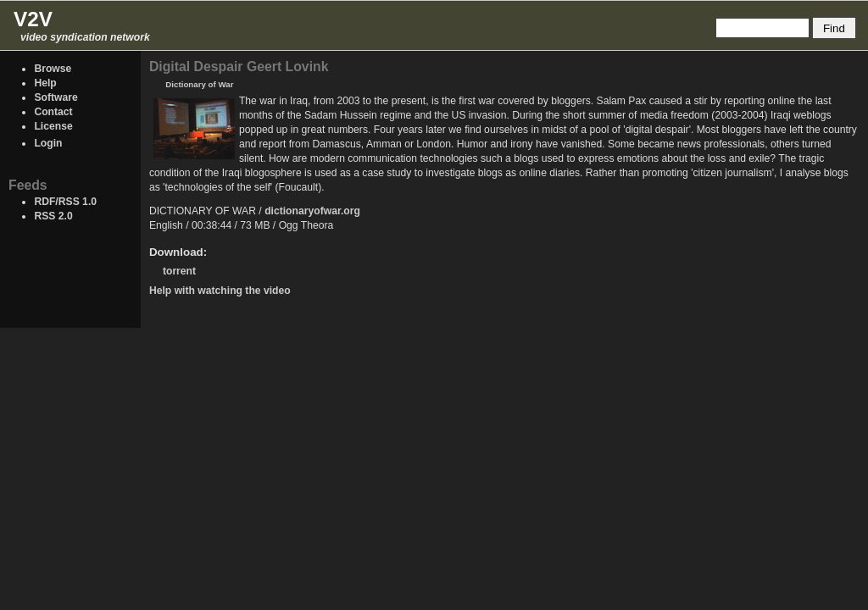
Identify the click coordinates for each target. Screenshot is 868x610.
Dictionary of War (199, 84)
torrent (179, 271)
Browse (53, 69)
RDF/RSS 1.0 (65, 202)
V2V (33, 19)
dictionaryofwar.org (312, 211)
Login (48, 143)
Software (56, 97)
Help (45, 83)
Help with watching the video (220, 291)
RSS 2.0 (53, 216)
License (53, 126)
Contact (53, 112)
